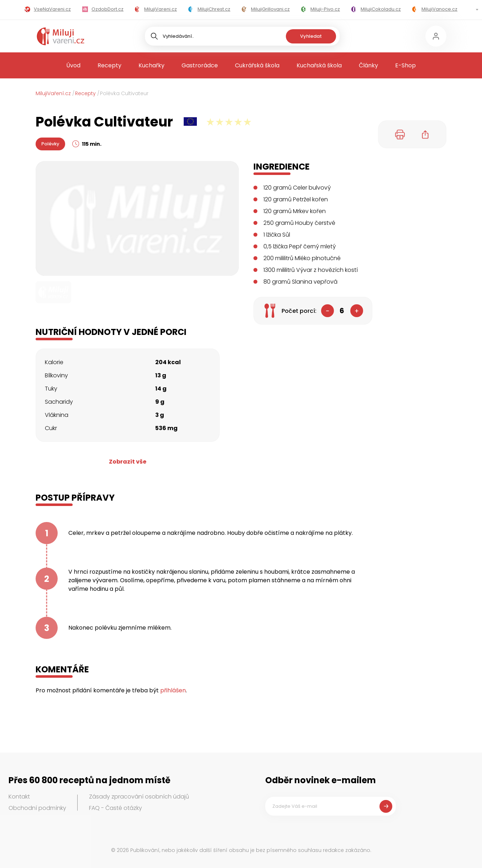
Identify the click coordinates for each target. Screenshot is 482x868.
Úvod (73, 65)
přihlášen (173, 690)
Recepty (109, 65)
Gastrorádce (200, 65)
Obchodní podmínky (37, 808)
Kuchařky (151, 65)
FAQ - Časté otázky (116, 808)
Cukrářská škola (257, 65)
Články (368, 65)
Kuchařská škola (319, 65)
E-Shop (405, 65)
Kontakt (19, 797)
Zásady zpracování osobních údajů (139, 797)
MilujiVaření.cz (53, 93)
